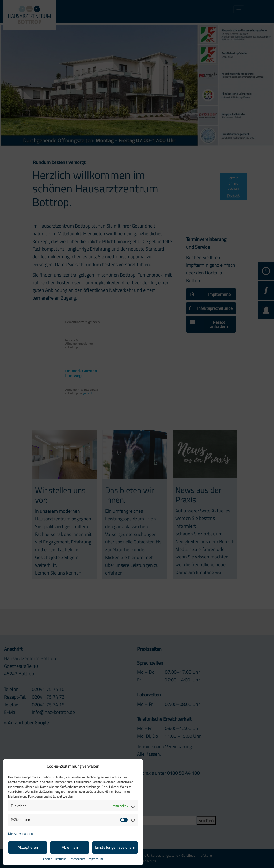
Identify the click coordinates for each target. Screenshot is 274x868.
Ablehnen (70, 847)
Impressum (95, 859)
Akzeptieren (28, 847)
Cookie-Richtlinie (54, 859)
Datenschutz (77, 859)
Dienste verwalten (20, 834)
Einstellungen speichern (115, 847)
